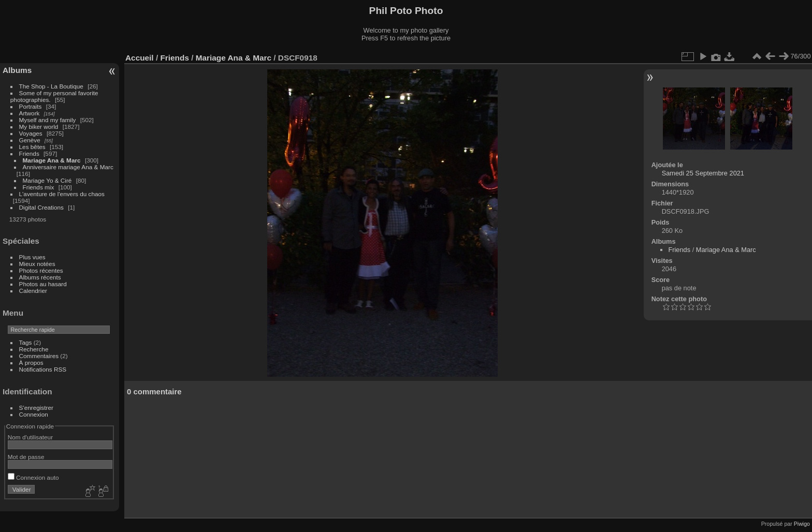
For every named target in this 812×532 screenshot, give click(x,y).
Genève (30, 140)
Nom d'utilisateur (30, 437)
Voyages (31, 133)
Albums (17, 70)
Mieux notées (37, 264)
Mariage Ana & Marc (52, 160)
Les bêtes (32, 147)
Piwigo (802, 524)
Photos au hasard (43, 284)
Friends (29, 153)
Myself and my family (48, 120)
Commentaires (39, 356)
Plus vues (32, 257)
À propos (31, 363)
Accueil (140, 58)
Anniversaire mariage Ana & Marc (68, 167)
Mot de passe (26, 457)
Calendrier (33, 291)
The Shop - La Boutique (51, 86)
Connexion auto (33, 477)
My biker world (39, 127)
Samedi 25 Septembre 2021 (703, 173)
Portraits (31, 106)
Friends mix (39, 187)
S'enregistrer (36, 408)
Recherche (34, 349)
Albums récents (40, 277)
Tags (26, 342)
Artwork (30, 113)
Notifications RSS (43, 369)
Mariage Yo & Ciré (47, 180)
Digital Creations (41, 207)
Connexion (34, 414)
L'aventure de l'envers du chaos (62, 194)
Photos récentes (41, 270)
